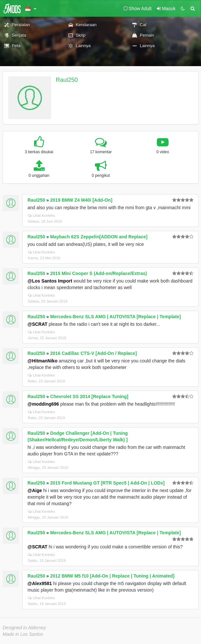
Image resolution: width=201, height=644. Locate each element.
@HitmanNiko (42, 361)
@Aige (35, 490)
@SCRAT (37, 324)
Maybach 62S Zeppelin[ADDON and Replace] (99, 237)
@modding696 (43, 404)
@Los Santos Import (50, 281)
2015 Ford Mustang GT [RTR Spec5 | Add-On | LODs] (107, 483)
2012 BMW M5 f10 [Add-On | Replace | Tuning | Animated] (112, 576)
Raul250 (67, 80)
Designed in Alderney (24, 628)
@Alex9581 (40, 583)
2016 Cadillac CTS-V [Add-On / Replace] (93, 353)
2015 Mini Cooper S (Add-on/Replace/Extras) (99, 273)
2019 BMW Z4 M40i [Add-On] (81, 200)
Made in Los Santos (23, 634)
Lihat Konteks (41, 215)
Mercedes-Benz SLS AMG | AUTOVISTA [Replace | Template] (115, 317)
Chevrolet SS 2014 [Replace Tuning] (89, 396)
